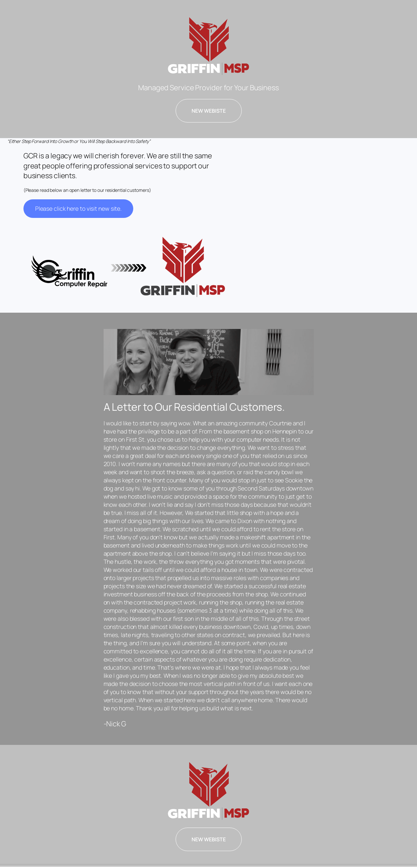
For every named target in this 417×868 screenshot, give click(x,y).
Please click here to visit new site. (78, 208)
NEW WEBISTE (209, 111)
